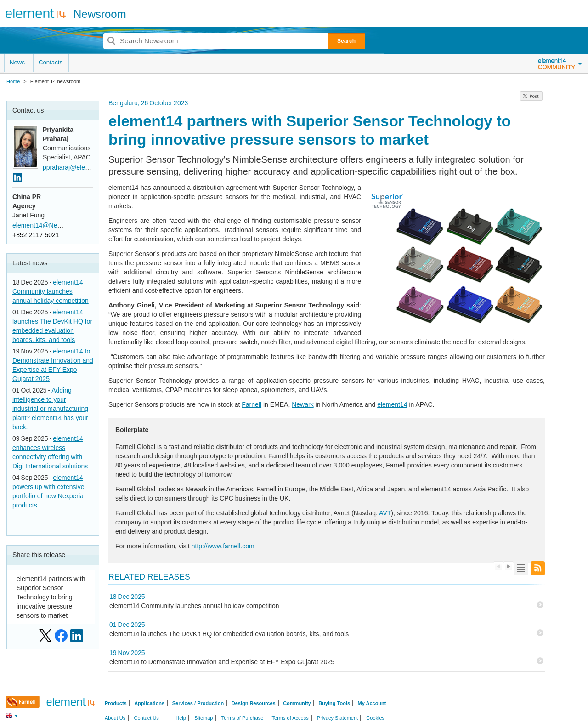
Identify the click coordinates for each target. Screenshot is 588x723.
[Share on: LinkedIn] (77, 636)
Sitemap (204, 718)
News (17, 62)
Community (297, 703)
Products (116, 703)
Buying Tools (334, 703)
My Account (372, 703)
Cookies (375, 718)
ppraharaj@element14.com (82, 167)
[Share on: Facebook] (61, 636)
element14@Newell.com (47, 225)
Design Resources (254, 703)
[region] (531, 98)
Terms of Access (290, 718)
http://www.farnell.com (223, 546)
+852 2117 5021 (36, 235)
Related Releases (149, 577)
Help (181, 718)
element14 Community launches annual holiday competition (51, 291)
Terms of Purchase (243, 718)
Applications (149, 703)
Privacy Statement (337, 718)
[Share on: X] (45, 636)
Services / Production (198, 703)
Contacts (51, 62)
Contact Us (146, 718)
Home (13, 81)
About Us (115, 718)
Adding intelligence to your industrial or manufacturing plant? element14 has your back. (50, 409)
